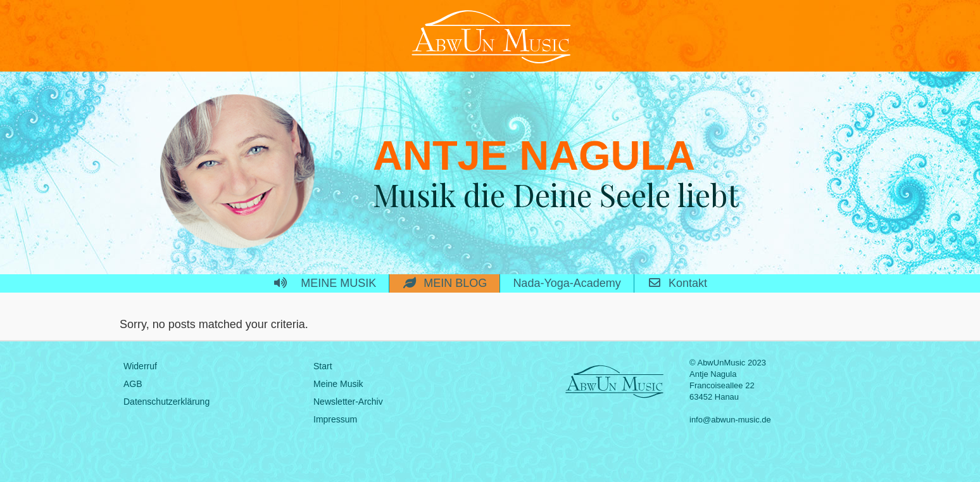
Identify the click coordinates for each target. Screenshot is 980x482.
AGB (133, 384)
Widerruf (140, 366)
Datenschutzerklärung (166, 402)
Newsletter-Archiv (348, 402)
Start (323, 366)
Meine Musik (338, 384)
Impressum (335, 419)
